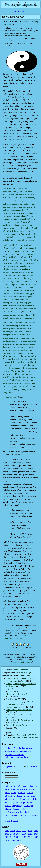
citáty (19, 786)
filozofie (24, 789)
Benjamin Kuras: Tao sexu (18, 725)
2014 (36, 834)
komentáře (8, 24)
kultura (30, 793)
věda (16, 815)
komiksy (22, 793)
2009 (30, 837)
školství (35, 815)
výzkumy (9, 815)
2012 (13, 837)
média (26, 796)
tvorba (16, 809)
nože (33, 796)
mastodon (18, 796)
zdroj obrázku (11, 397)
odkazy (26, 799)
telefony (8, 809)
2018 (13, 834)
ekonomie (14, 789)
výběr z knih (24, 812)
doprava (33, 786)
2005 (18, 840)
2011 (18, 837)
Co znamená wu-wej (15, 707)
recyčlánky (17, 806)
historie (33, 789)
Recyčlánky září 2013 (27, 735)
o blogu (33, 21)
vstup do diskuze (20, 670)
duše (27, 21)
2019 (7, 834)
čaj (21, 815)
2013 (7, 837)
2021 (30, 831)
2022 (24, 831)
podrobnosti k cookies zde (24, 662)
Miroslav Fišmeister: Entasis (26, 738)
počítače (8, 802)
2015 (30, 834)
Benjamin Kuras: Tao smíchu (19, 710)
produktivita (29, 802)
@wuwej (34, 767)
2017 (18, 834)
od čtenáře (17, 799)
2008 (36, 837)
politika (34, 799)
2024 (13, 831)
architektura (10, 786)
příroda (8, 806)
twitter (23, 809)
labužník (8, 796)
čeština (27, 815)
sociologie (28, 806)
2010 (24, 837)
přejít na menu (21, 11)
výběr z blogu (11, 812)
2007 (7, 840)
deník (26, 786)
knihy (14, 793)
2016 (24, 834)
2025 (7, 831)
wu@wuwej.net (11, 767)
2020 (36, 831)
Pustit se (10, 699)
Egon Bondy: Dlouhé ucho (18, 689)
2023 (18, 831)
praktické (18, 802)
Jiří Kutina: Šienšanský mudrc (20, 720)
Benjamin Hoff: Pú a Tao (17, 694)
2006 (13, 840)
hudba (7, 793)
